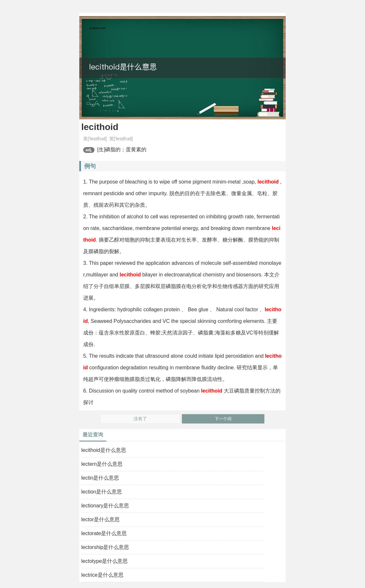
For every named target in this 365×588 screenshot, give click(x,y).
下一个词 (223, 419)
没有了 (140, 419)
